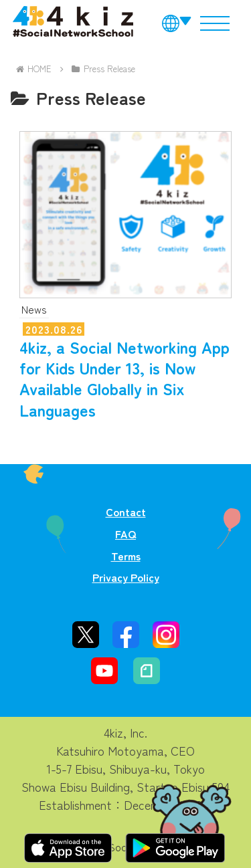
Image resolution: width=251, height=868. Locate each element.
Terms (126, 556)
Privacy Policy (126, 577)
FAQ (125, 534)
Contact (126, 512)
